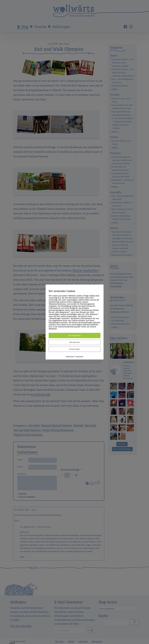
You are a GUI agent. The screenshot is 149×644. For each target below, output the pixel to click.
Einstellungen (75, 349)
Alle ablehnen (75, 342)
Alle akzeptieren (75, 335)
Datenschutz (70, 357)
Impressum (79, 357)
